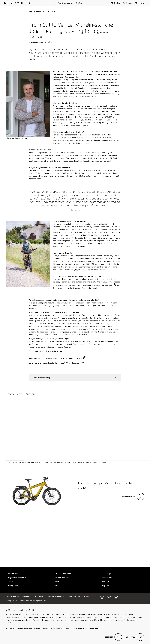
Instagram (59, 363)
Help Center (106, 586)
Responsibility (14, 574)
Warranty (105, 582)
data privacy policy (37, 617)
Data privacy (27, 597)
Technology (106, 574)
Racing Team (13, 586)
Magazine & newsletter (17, 578)
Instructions (107, 578)
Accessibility (40, 597)
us (86, 597)
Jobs (56, 586)
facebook (76, 363)
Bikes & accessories (65, 3)
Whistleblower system (56, 597)
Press (57, 582)
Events (10, 582)
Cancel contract (74, 597)
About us (79, 3)
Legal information (12, 597)
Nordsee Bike (107, 285)
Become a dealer (62, 578)
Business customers (63, 574)
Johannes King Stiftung (73, 358)
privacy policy (94, 628)
